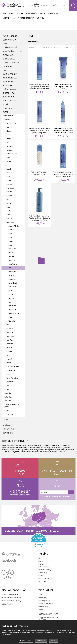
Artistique (9, 139)
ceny (58, 47)
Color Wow (10, 150)
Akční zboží (7, 425)
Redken (9, 374)
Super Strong (12, 310)
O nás (40, 595)
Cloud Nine (10, 146)
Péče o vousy (7, 108)
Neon (10, 291)
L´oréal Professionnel (13, 367)
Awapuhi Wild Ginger (15, 226)
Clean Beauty (12, 260)
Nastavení (26, 641)
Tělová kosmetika (9, 97)
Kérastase (9, 363)
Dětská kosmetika (9, 66)
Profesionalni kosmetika (38, 540)
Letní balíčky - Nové (10, 47)
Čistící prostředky (10, 40)
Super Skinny (12, 306)
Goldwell (9, 359)
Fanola (9, 158)
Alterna (9, 131)
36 (73, 49)
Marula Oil (12, 230)
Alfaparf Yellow (11, 123)
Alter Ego (9, 127)
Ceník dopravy (43, 598)
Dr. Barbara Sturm (12, 154)
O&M (8, 211)
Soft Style (12, 298)
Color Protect (13, 264)
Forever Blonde (13, 283)
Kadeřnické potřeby (44, 567)
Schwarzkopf (10, 382)
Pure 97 (9, 325)
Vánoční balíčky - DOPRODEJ (12, 51)
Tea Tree (11, 241)
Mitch (10, 234)
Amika (8, 135)
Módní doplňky (32, 13)
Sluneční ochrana (9, 93)
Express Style (13, 272)
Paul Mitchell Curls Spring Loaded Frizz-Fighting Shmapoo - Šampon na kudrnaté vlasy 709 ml (63, 161)
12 (72, 47)
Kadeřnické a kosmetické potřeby (12, 406)
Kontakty (40, 18)
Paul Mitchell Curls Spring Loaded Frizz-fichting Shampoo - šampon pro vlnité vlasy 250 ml (40, 118)
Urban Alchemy (11, 336)
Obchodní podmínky (26, 18)
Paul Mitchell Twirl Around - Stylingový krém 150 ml (40, 161)
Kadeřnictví (8, 120)
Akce (4, 13)
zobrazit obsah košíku (39, 5)
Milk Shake (10, 184)
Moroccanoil (10, 188)
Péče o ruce (8, 401)
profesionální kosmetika (14, 554)
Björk (8, 142)
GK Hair (9, 355)
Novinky (11, 13)
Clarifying (11, 256)
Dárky (5, 44)
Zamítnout (41, 641)
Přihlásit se (64, 6)
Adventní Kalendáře (10, 36)
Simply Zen (10, 332)
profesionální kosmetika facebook (9, 560)
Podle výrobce (8, 116)
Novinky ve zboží (9, 429)
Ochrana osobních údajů (46, 603)
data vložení (53, 47)
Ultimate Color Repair (15, 313)
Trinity (8, 389)
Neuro (10, 245)
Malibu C (9, 177)
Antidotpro (10, 344)
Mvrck (10, 237)
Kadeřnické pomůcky (10, 74)
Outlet (6, 420)
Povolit (53, 641)
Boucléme (9, 348)
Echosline (9, 351)
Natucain (9, 196)
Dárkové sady (54, 13)
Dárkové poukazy (9, 18)
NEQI (8, 199)
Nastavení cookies (44, 606)
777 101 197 (45, 620)
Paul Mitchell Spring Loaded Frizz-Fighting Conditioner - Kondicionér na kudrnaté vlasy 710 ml (40, 205)
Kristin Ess (10, 173)
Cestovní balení (8, 55)
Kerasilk (9, 169)
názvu (48, 47)
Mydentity (9, 192)
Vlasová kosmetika (10, 101)
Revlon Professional (12, 378)
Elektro (6, 70)
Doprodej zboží (8, 433)
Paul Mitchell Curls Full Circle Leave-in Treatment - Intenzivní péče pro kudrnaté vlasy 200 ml (63, 118)
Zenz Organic (10, 340)
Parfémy (43, 13)
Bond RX (11, 253)
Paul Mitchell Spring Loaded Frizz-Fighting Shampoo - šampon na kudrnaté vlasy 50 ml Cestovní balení (40, 74)
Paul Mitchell (10, 222)
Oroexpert (10, 218)
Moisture (11, 317)
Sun (10, 302)
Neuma (9, 203)
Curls (10, 268)
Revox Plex (10, 329)
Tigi (8, 386)
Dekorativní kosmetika (11, 63)
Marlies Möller (11, 370)
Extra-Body (12, 275)
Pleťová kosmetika (10, 89)
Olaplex (9, 215)
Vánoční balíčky (13, 321)
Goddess (9, 161)
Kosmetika (8, 393)
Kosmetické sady (9, 82)
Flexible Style (13, 279)
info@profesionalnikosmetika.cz (48, 618)
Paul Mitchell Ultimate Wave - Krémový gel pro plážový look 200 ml (63, 74)
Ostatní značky (9, 414)
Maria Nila (9, 180)
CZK (56, 6)
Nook (8, 207)
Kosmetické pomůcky (10, 78)
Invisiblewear (12, 287)
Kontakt (41, 609)
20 (70, 47)
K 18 (8, 165)
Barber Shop (8, 397)
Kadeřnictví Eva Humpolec (8, 573)
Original (11, 294)
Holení (5, 104)
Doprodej (20, 13)
